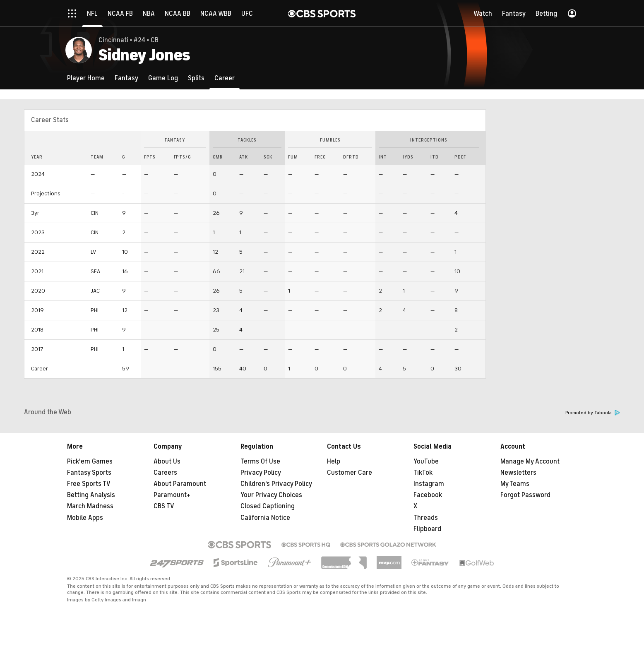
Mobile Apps (85, 518)
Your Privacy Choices (271, 495)
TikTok (423, 473)
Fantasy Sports (89, 473)
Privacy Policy (261, 473)
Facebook (428, 495)
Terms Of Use (260, 461)
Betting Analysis (91, 495)
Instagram (429, 484)
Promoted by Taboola (593, 413)
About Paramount (180, 484)
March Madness (90, 506)
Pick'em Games (90, 461)
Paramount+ (172, 495)
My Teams (515, 484)
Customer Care (350, 473)
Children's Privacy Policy (276, 484)
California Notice (265, 518)
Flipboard (427, 529)
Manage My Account (530, 461)
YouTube (426, 461)
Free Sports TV (89, 484)
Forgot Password (525, 495)
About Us (167, 461)
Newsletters (518, 473)
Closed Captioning (268, 506)
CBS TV (164, 506)
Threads (426, 518)
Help (334, 461)
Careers (165, 473)
